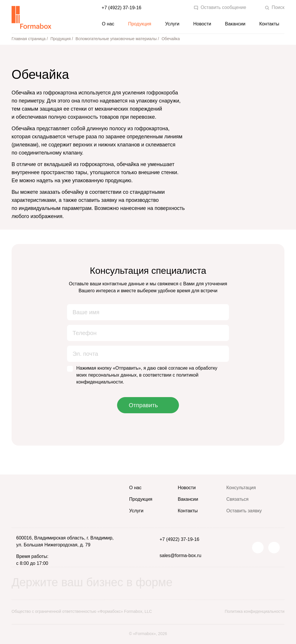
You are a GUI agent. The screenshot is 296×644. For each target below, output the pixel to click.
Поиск (275, 8)
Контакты (269, 24)
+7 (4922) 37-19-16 (122, 8)
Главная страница (29, 39)
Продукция (140, 24)
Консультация (241, 488)
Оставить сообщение (220, 8)
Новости (202, 24)
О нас (108, 24)
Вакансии (235, 24)
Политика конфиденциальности (255, 611)
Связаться (237, 499)
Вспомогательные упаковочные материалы (116, 39)
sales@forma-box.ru (180, 555)
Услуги (172, 24)
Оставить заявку (244, 511)
